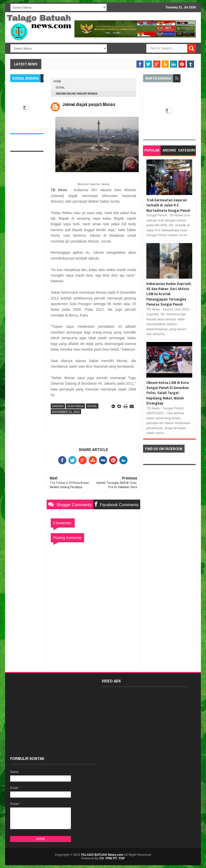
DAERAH (58, 406)
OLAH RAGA (75, 406)
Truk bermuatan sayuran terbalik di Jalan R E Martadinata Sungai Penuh (168, 205)
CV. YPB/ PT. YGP (112, 858)
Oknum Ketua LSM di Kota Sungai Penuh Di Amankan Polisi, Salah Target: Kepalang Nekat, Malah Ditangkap (168, 393)
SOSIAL (60, 88)
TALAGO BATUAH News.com (102, 855)
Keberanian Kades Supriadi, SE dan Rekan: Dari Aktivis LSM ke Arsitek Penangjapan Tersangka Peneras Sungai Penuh (169, 294)
